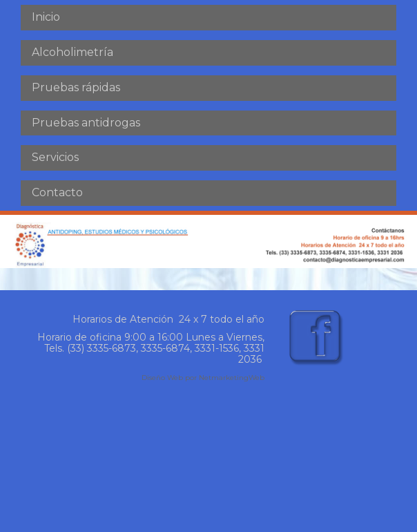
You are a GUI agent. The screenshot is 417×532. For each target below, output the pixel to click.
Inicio (46, 17)
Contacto (57, 192)
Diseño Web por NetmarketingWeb (203, 378)
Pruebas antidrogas (86, 123)
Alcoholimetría (72, 52)
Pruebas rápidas (76, 87)
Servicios (55, 157)
